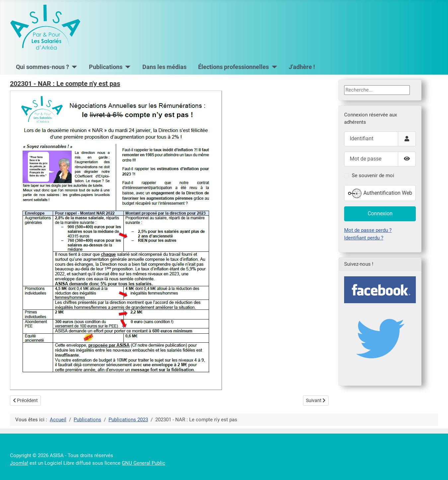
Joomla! (19, 463)
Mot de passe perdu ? (368, 230)
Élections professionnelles (233, 67)
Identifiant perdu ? (364, 238)
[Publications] (127, 67)
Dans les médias (164, 67)
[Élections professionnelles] (273, 67)
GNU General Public (144, 463)
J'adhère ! (302, 67)
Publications (106, 67)
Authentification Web (380, 193)
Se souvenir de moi (373, 175)
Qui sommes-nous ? (42, 67)
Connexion (380, 213)
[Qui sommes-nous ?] (73, 67)
